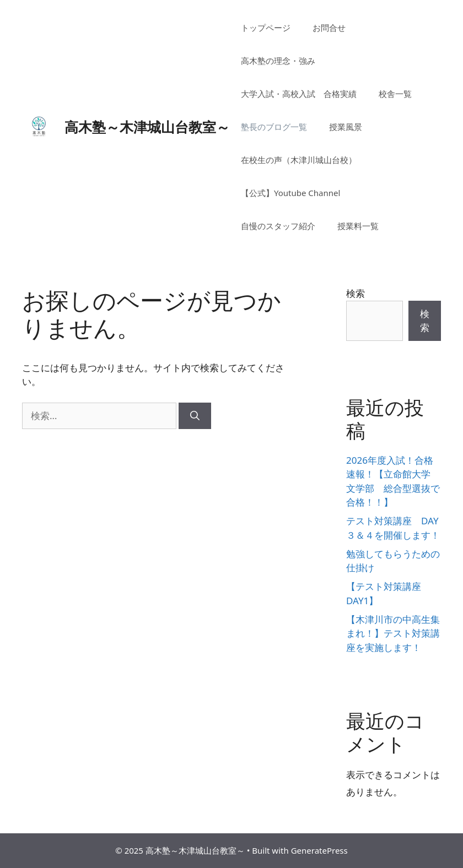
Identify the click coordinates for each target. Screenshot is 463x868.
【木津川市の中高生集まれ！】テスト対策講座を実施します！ (393, 633)
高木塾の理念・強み (278, 61)
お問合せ (329, 28)
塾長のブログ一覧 (274, 127)
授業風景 (346, 127)
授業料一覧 (358, 226)
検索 (356, 293)
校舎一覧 (395, 94)
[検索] (195, 416)
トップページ (266, 28)
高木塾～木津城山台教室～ (147, 127)
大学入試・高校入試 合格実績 (299, 94)
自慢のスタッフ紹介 (278, 226)
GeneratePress (319, 850)
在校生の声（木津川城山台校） (299, 160)
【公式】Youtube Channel (290, 193)
